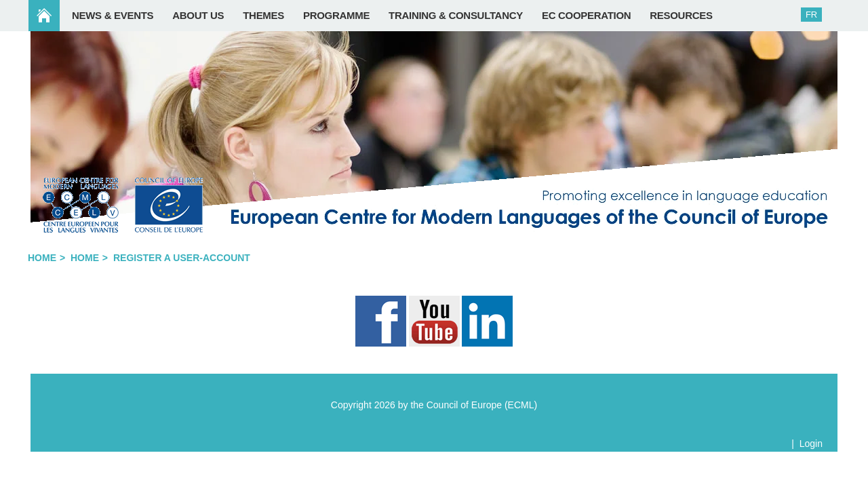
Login (811, 444)
